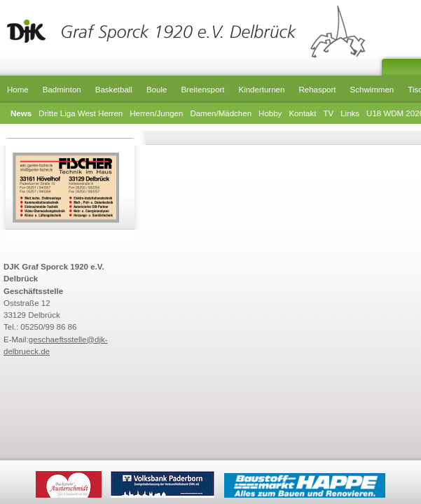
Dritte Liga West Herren (81, 113)
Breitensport (202, 90)
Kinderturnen (261, 90)
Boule (157, 90)
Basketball (114, 90)
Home (18, 90)
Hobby (270, 113)
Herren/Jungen (156, 113)
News (21, 113)
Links (350, 113)
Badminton (62, 90)
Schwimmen (372, 90)
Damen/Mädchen (221, 113)
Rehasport (317, 90)
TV (328, 113)
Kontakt (302, 113)
